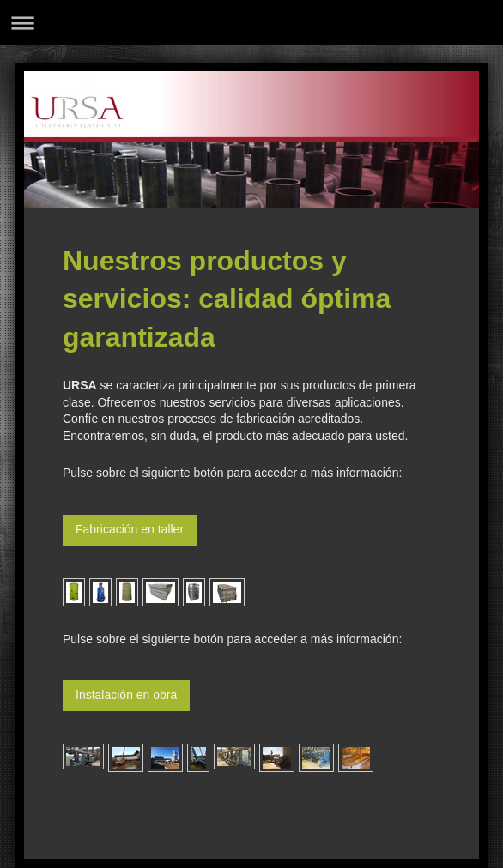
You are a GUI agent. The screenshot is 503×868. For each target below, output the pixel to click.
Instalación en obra (126, 695)
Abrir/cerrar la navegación (251, 23)
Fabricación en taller (130, 529)
